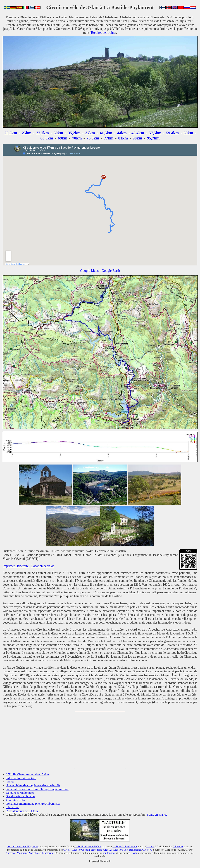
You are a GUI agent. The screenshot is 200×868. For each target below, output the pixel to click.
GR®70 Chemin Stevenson (87, 850)
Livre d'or (12, 807)
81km (123, 138)
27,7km (42, 133)
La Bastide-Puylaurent (125, 846)
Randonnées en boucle (20, 796)
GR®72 (107, 850)
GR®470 (147, 850)
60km (188, 133)
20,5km (11, 133)
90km (137, 138)
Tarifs (10, 782)
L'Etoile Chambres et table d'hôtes (28, 774)
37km (90, 133)
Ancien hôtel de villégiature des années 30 (33, 785)
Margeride (48, 853)
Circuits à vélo (16, 800)
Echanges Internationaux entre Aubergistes (33, 804)
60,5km (47, 138)
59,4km (172, 133)
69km (63, 138)
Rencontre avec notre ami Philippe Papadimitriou (37, 789)
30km (58, 133)
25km (27, 133)
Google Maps (89, 271)
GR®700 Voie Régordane (127, 850)
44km (122, 133)
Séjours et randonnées (20, 793)
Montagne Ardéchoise (29, 853)
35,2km (74, 133)
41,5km (106, 133)
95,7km (153, 138)
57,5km (155, 133)
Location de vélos (43, 566)
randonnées (109, 853)
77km (109, 138)
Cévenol (11, 853)
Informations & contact (21, 778)
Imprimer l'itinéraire (16, 566)
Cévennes (178, 846)
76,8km (93, 138)
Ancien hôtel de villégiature (22, 846)
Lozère (150, 846)
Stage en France (157, 815)
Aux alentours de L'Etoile (22, 811)
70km (77, 138)
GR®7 (67, 850)
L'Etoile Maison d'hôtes (88, 846)
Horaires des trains (103, 33)
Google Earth (111, 271)
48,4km (138, 133)
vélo (135, 853)
